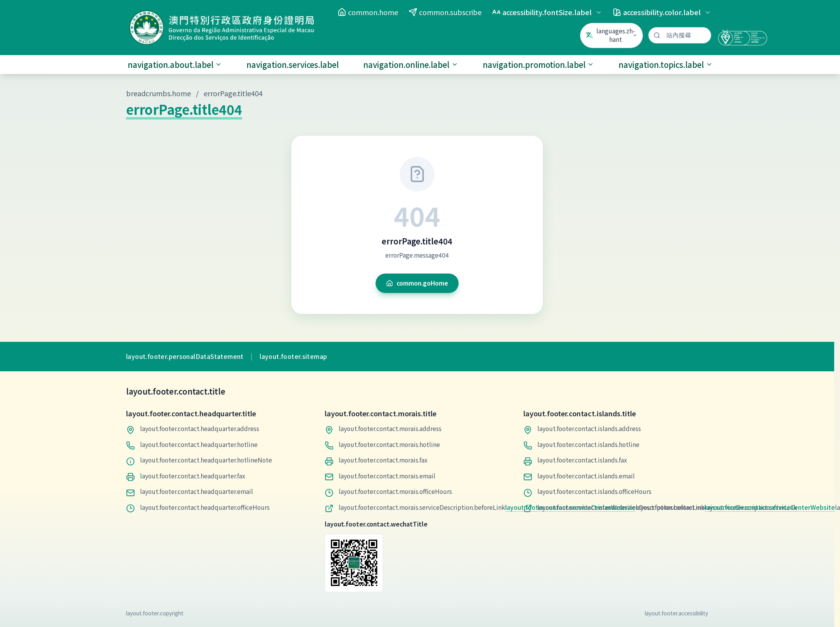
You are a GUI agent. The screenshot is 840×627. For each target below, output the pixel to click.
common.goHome (417, 283)
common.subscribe (445, 12)
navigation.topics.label (666, 65)
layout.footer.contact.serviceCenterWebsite (770, 507)
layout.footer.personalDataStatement (185, 357)
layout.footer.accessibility (676, 613)
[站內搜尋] (680, 36)
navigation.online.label (411, 65)
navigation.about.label (175, 65)
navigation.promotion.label (539, 65)
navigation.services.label (293, 65)
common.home (368, 12)
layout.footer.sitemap (293, 357)
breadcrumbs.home (158, 93)
